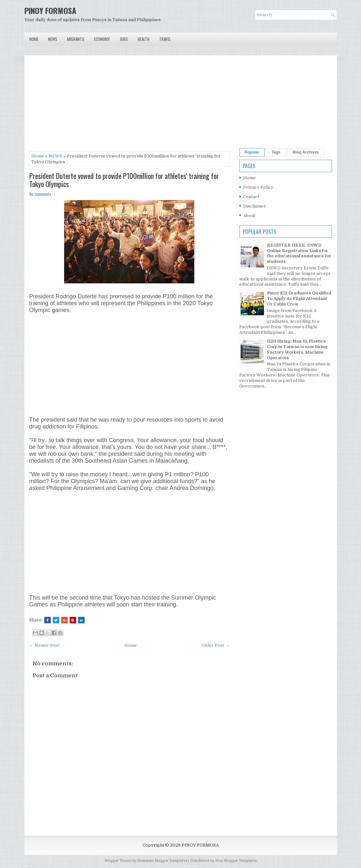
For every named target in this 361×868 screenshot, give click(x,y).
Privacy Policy (258, 187)
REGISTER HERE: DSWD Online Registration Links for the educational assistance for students (299, 253)
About (249, 216)
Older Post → (216, 645)
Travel (165, 39)
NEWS (55, 156)
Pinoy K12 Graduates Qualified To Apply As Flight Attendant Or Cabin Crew (299, 298)
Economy (102, 39)
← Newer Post (44, 645)
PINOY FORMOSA (50, 10)
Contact (251, 197)
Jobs (124, 39)
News (53, 39)
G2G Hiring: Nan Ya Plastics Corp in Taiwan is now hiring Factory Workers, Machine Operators (297, 349)
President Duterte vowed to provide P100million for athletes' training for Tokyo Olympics (124, 180)
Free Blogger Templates (236, 861)
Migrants (76, 39)
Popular (252, 152)
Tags (276, 152)
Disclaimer (255, 206)
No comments (40, 194)
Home (34, 39)
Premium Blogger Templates (162, 861)
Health (144, 39)
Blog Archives (306, 152)
